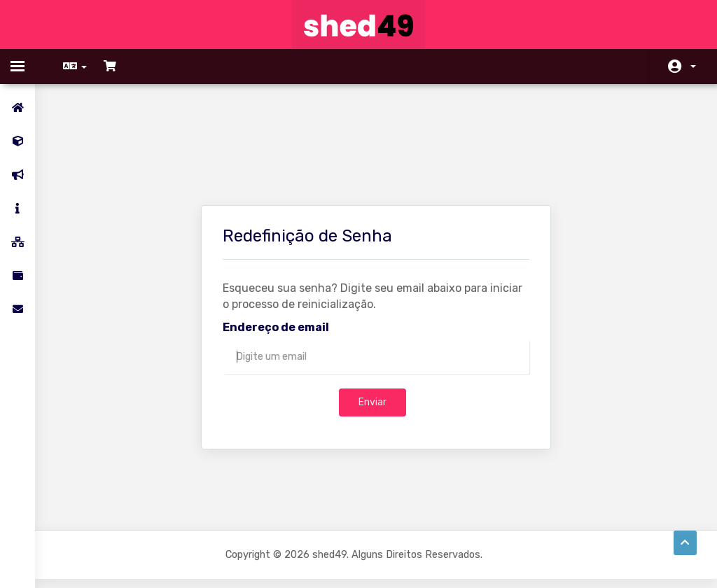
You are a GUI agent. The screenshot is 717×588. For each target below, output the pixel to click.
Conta (693, 66)
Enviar (373, 330)
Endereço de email (276, 255)
